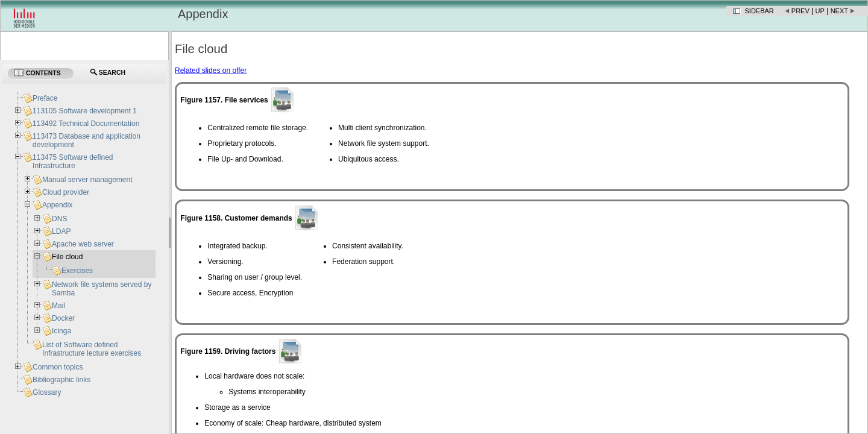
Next (839, 11)
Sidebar (759, 11)
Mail (58, 306)
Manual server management (87, 180)
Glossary (47, 392)
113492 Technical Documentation (86, 124)
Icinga (61, 331)
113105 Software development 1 (85, 111)
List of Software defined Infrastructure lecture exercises (92, 349)
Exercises (77, 271)
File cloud (67, 257)
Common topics (58, 367)
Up (820, 11)
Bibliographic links (61, 380)
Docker (63, 318)
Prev (800, 11)
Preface (45, 98)
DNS (59, 219)
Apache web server (83, 244)
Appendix (57, 205)
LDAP (61, 231)
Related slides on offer (211, 71)
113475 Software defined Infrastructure (73, 162)
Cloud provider (66, 192)
